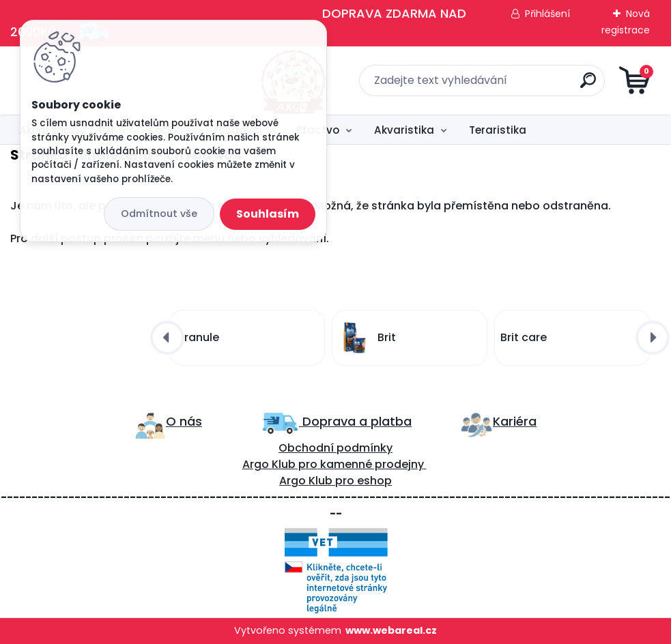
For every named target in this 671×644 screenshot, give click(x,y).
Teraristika (498, 130)
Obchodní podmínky (335, 448)
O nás (184, 421)
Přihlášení (547, 14)
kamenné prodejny (371, 464)
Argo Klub (269, 464)
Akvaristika (404, 130)
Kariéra (515, 421)
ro (312, 464)
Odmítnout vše (159, 214)
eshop (373, 481)
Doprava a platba (355, 421)
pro (345, 481)
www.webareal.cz (391, 630)
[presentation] (167, 338)
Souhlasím (268, 214)
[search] (499, 86)
